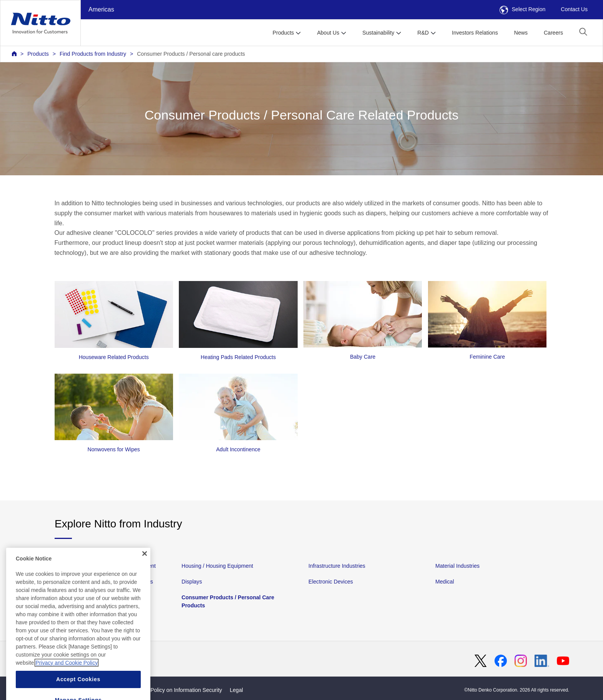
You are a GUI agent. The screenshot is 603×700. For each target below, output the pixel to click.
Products (38, 54)
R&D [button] (423, 33)
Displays (192, 582)
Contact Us (574, 9)
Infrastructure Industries (337, 566)
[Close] (145, 573)
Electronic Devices (331, 582)
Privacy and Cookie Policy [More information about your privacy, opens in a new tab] (67, 682)
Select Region (523, 9)
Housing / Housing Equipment (217, 566)
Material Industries (457, 566)
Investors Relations (475, 33)
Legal (236, 690)
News (521, 33)
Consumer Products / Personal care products (191, 54)
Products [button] (283, 33)
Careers (553, 33)
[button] (583, 32)
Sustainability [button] (378, 33)
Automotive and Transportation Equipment (105, 566)
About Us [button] (328, 33)
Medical (445, 582)
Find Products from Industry (93, 54)
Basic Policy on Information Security (179, 690)
